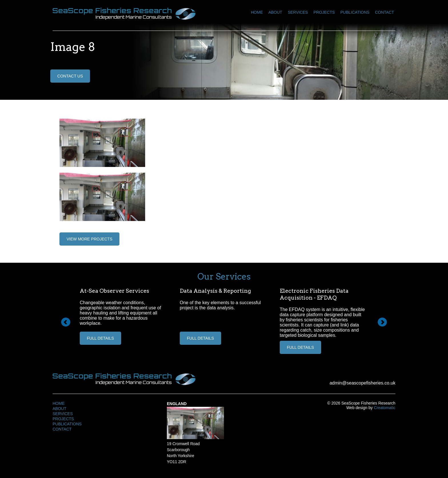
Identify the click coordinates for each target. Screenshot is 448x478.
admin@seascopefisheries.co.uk (362, 383)
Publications (355, 12)
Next (382, 322)
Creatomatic (384, 408)
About (275, 12)
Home (257, 12)
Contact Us (70, 76)
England (177, 404)
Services (298, 12)
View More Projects (89, 239)
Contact (384, 12)
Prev (66, 322)
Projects (324, 12)
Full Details (100, 338)
